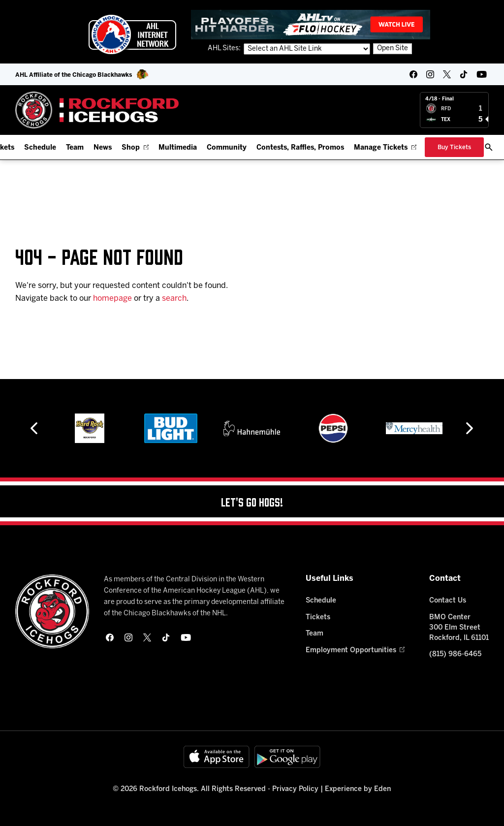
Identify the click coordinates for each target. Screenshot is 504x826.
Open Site (393, 48)
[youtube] (482, 74)
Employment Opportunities (355, 651)
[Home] (97, 110)
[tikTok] (464, 74)
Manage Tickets (385, 148)
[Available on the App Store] (217, 757)
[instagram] (430, 74)
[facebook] (413, 74)
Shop (135, 148)
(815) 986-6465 (455, 654)
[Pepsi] (333, 428)
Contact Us (448, 601)
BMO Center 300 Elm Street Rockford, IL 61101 (459, 628)
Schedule (40, 148)
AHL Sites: (225, 48)
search (174, 299)
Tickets (318, 618)
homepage (112, 299)
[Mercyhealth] (414, 428)
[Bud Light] (171, 428)
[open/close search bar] (489, 147)
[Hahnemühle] (252, 428)
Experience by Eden (358, 789)
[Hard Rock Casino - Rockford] (90, 428)
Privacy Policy (295, 789)
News (103, 148)
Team (75, 148)
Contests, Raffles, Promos (300, 148)
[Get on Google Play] (287, 757)
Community (227, 148)
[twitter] (447, 74)
